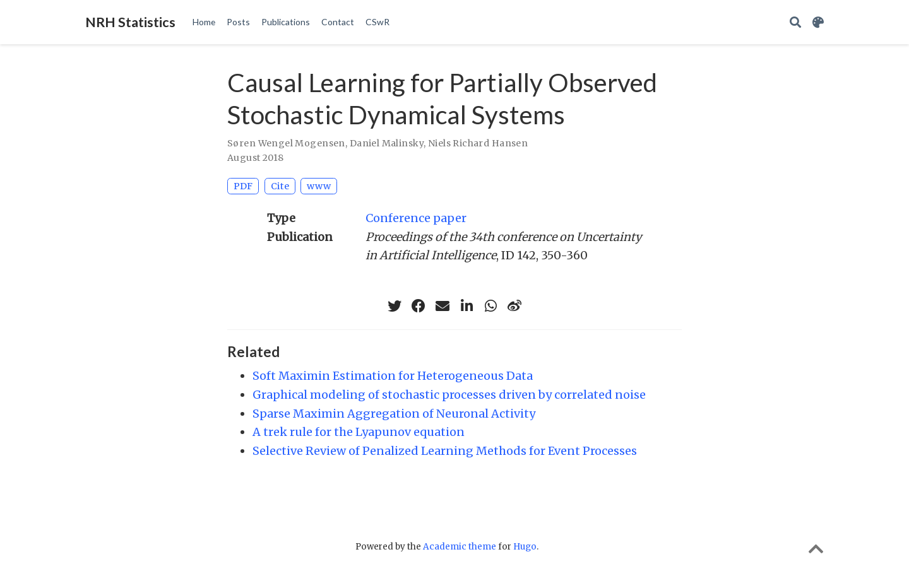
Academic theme (460, 547)
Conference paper (416, 218)
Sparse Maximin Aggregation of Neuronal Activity (394, 414)
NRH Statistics (130, 22)
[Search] (795, 22)
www (319, 186)
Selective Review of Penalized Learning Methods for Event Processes (445, 451)
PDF (243, 186)
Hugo (525, 547)
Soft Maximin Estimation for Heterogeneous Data (393, 376)
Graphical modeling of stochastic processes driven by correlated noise (449, 395)
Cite (280, 186)
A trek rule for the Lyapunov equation (359, 432)
